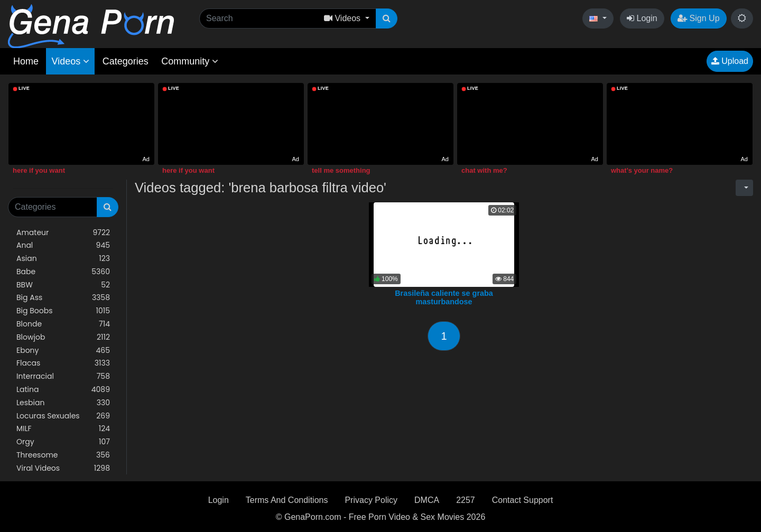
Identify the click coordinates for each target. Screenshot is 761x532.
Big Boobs (63, 311)
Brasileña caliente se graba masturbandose (444, 297)
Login (642, 18)
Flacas (63, 363)
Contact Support (523, 500)
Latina (63, 390)
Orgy (63, 442)
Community (190, 61)
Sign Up (698, 18)
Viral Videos (63, 468)
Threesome (63, 455)
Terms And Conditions (287, 500)
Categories (126, 61)
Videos (70, 61)
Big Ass (63, 298)
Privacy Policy (371, 500)
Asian (63, 259)
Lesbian (63, 403)
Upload (730, 61)
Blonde (63, 324)
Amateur (63, 233)
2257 (466, 500)
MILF (63, 429)
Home (26, 61)
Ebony (63, 351)
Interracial (63, 376)
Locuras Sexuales (63, 416)
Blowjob (63, 337)
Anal (63, 245)
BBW (63, 285)
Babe (63, 272)
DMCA (427, 500)
